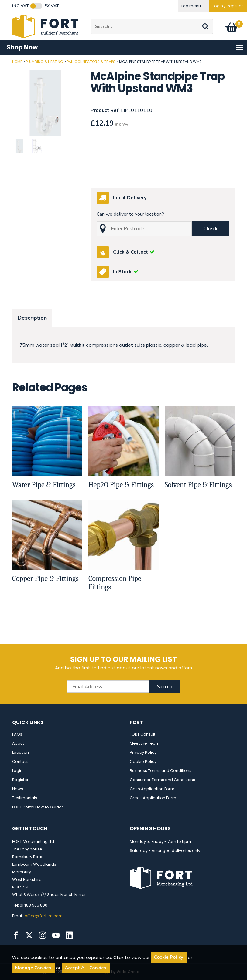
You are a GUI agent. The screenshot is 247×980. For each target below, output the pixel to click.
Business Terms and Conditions (161, 771)
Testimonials (25, 798)
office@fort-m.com (44, 916)
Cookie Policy (143, 761)
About (18, 743)
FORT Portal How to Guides (38, 807)
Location (21, 752)
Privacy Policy (143, 752)
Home (17, 62)
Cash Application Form (152, 789)
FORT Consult (142, 734)
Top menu (193, 6)
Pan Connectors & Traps (91, 62)
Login (17, 771)
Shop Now (125, 47)
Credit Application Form (153, 798)
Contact (20, 761)
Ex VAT (52, 6)
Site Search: (91, 19)
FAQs (17, 734)
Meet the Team (145, 743)
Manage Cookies (33, 968)
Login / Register (228, 6)
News (18, 789)
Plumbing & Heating (45, 62)
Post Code (0, 60)
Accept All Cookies (86, 968)
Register (20, 780)
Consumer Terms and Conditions (162, 780)
